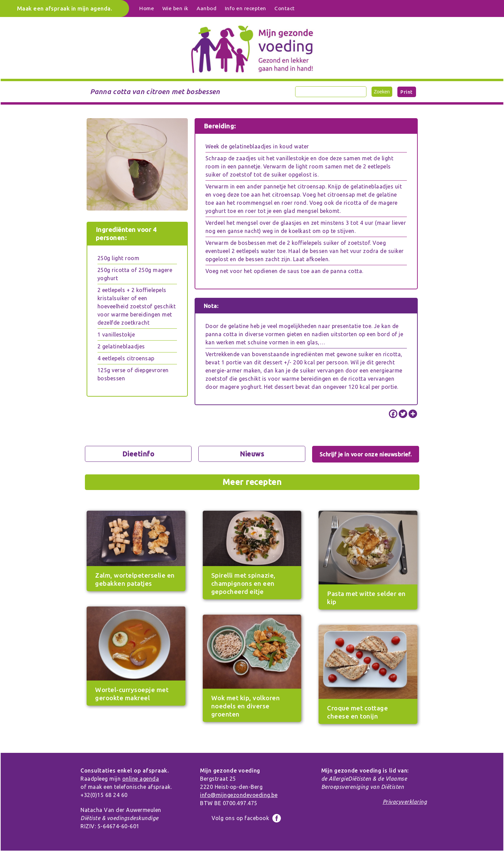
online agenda (141, 779)
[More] (413, 414)
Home (147, 8)
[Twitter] (403, 414)
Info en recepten (246, 8)
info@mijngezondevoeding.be (239, 795)
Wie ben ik (175, 8)
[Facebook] (393, 414)
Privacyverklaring (405, 802)
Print (407, 92)
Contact (285, 8)
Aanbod (206, 8)
